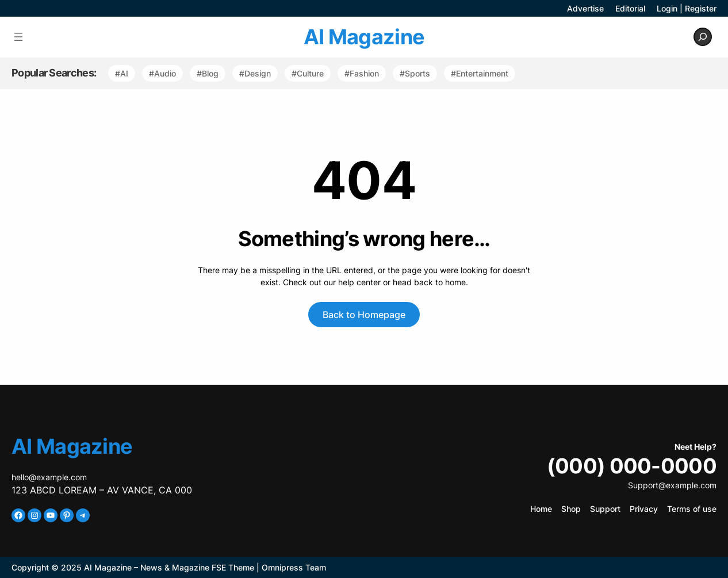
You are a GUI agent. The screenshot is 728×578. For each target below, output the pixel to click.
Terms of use (692, 509)
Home (541, 509)
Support (605, 509)
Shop (571, 509)
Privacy (644, 509)
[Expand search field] (703, 37)
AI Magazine (364, 37)
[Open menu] (18, 37)
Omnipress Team (294, 567)
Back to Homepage (364, 315)
